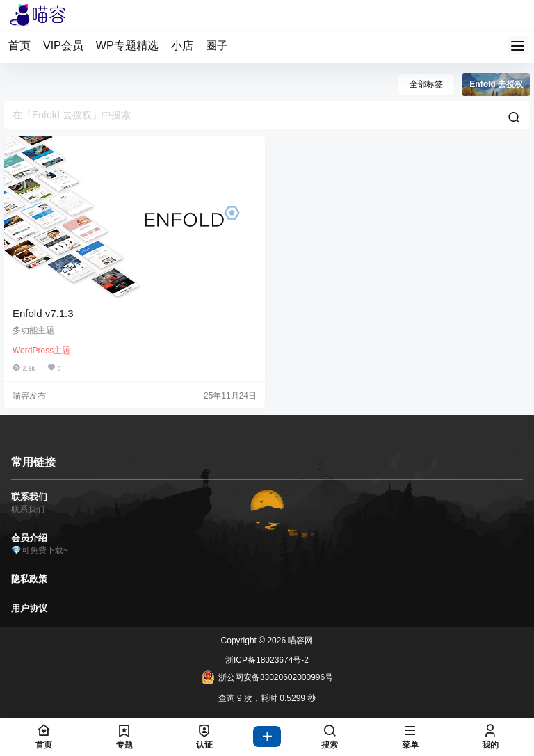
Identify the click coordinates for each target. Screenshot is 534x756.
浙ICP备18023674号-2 (267, 660)
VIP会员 (63, 46)
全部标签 (426, 84)
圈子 (217, 46)
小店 (182, 46)
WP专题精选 (127, 46)
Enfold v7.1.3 (43, 313)
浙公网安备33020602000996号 (267, 677)
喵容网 (299, 641)
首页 (19, 46)
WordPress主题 (41, 351)
